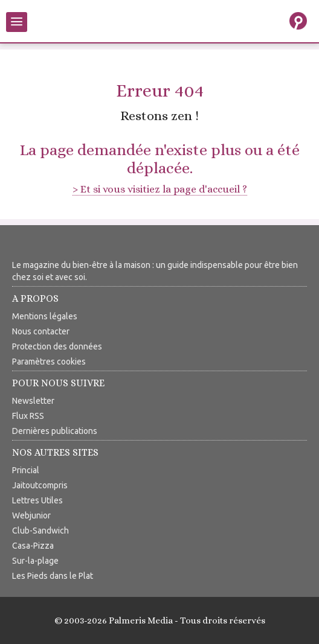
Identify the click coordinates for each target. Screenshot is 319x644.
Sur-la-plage (35, 561)
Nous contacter (41, 331)
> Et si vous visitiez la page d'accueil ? (160, 189)
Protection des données (57, 346)
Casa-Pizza (33, 546)
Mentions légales (45, 316)
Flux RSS (28, 416)
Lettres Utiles (37, 500)
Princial (26, 470)
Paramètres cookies (49, 362)
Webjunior (31, 515)
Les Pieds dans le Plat (53, 576)
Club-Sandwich (40, 531)
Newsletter (33, 401)
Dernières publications (55, 431)
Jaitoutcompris (40, 485)
